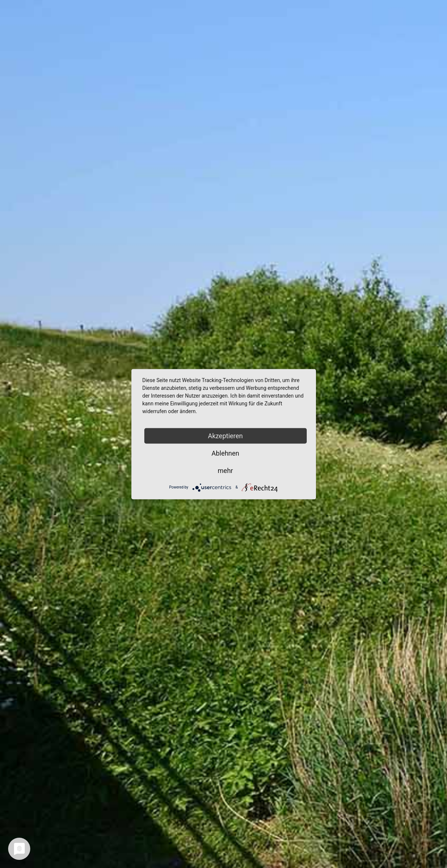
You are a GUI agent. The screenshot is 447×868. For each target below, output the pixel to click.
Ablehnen (225, 453)
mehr (225, 470)
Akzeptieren (225, 435)
